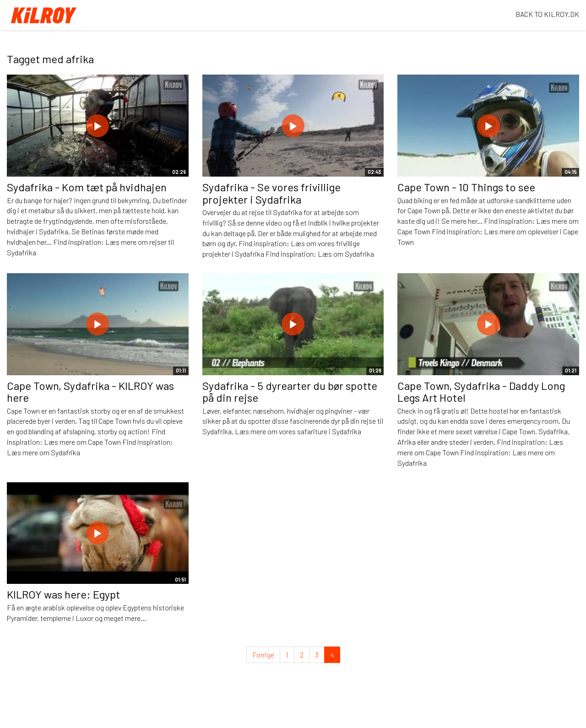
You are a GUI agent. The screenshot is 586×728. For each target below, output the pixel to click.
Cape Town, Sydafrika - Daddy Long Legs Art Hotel (481, 391)
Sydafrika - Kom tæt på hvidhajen (87, 187)
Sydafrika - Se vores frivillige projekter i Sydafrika (271, 193)
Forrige (263, 655)
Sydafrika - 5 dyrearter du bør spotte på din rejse (290, 391)
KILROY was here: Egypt (63, 594)
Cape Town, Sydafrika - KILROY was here (90, 391)
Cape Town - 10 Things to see (466, 187)
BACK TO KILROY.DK (547, 14)
